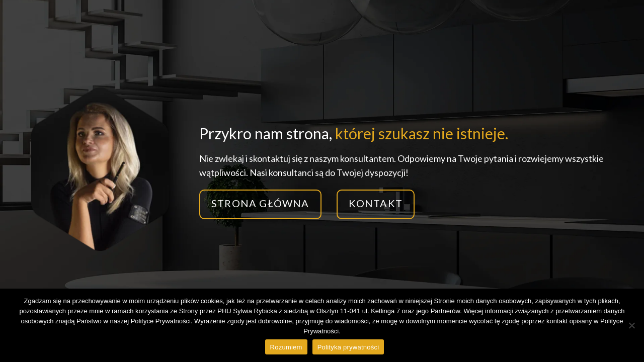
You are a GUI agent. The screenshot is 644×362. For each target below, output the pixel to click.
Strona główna (260, 203)
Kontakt (376, 203)
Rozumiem (286, 347)
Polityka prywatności (348, 347)
